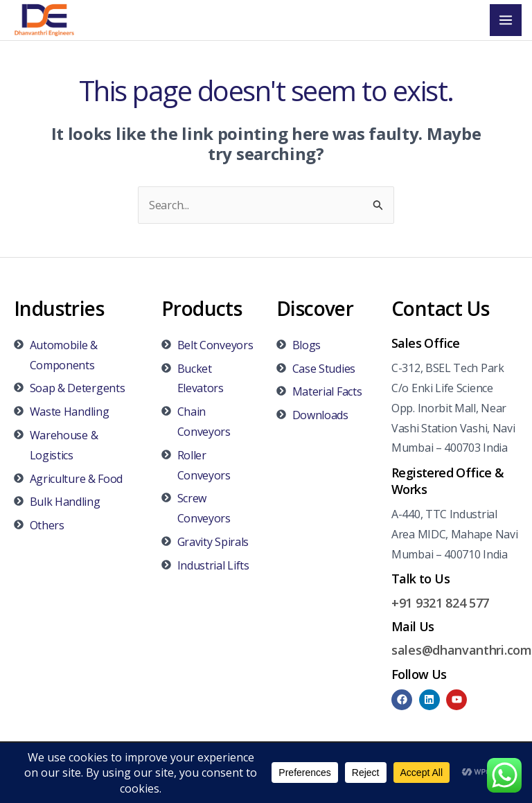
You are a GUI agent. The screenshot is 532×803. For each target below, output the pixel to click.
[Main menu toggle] (506, 21)
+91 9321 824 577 (440, 603)
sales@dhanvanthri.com (462, 651)
